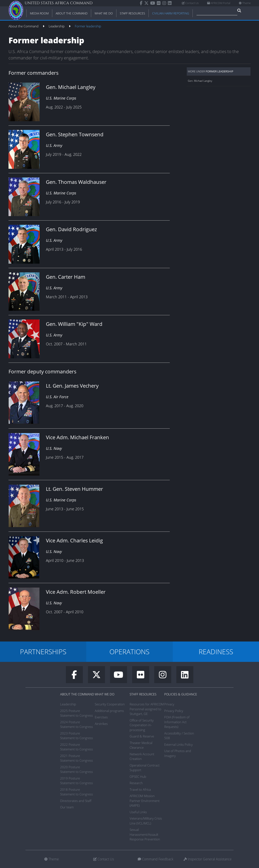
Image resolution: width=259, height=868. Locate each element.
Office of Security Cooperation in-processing (142, 725)
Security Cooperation (110, 704)
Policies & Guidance (181, 694)
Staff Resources (143, 694)
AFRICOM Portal (219, 3)
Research (136, 783)
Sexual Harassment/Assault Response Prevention (145, 834)
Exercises (101, 717)
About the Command (24, 26)
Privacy (169, 704)
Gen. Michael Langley (200, 81)
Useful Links (138, 812)
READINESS (216, 652)
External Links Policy (178, 744)
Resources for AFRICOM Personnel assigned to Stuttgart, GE (147, 709)
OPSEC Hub (138, 777)
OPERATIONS (129, 652)
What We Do (105, 694)
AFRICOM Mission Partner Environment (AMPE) (145, 801)
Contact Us (190, 3)
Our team (67, 807)
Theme (245, 3)
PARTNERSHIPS (43, 652)
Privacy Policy (174, 711)
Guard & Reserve (142, 736)
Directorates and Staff (76, 801)
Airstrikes (101, 724)
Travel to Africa (140, 789)
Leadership (57, 26)
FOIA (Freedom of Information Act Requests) (177, 722)
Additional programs (109, 711)
